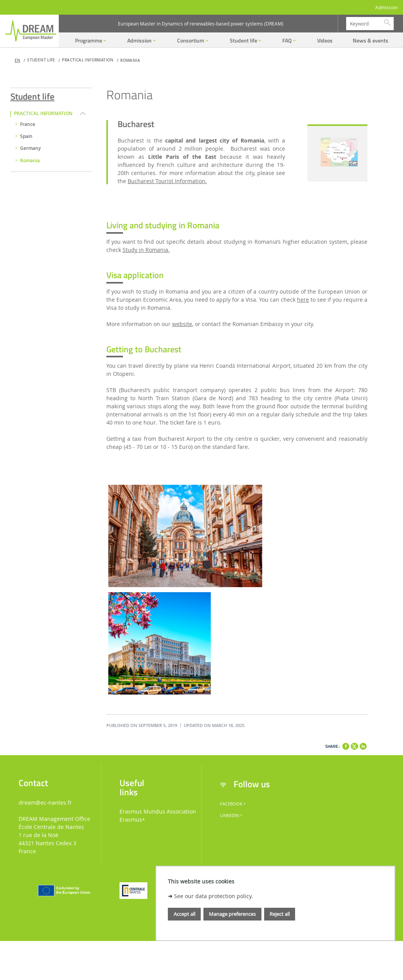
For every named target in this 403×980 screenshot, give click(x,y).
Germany (30, 148)
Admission (386, 8)
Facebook (233, 804)
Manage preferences (232, 914)
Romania (130, 60)
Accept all (184, 914)
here (303, 300)
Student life (32, 95)
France (28, 124)
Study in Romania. (146, 250)
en (18, 60)
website (182, 324)
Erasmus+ (132, 819)
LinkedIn (232, 815)
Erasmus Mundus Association (158, 811)
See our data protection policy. (213, 896)
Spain (26, 136)
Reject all (280, 914)
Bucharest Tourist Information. (167, 181)
